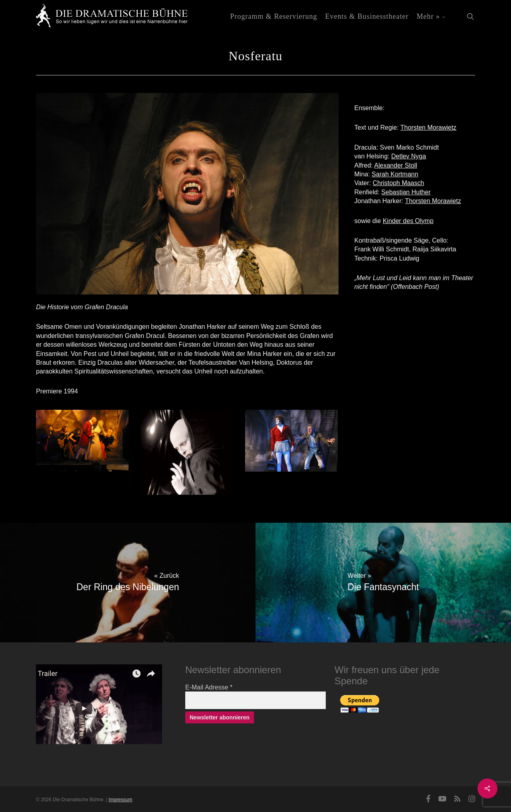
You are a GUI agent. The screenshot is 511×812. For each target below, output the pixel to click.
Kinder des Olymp (408, 221)
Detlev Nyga (409, 156)
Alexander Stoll (396, 165)
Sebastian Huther (406, 192)
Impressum (120, 800)
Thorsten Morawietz (429, 127)
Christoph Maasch (398, 183)
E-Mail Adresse (209, 687)
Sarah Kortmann (395, 174)
